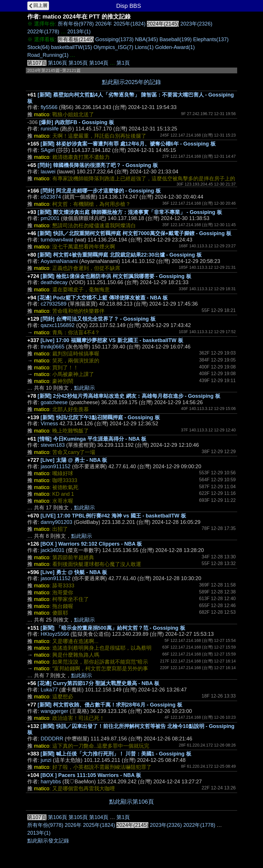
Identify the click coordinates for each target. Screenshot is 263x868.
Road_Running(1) (48, 55)
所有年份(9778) (76, 24)
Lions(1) (144, 47)
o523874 (51, 197)
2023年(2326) (196, 24)
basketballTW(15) (72, 47)
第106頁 (57, 63)
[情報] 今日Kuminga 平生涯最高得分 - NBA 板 (92, 439)
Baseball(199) (175, 39)
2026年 (104, 24)
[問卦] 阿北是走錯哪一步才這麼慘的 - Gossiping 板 (101, 191)
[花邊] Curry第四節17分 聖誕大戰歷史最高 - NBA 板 (99, 683)
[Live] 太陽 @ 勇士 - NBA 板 (74, 460)
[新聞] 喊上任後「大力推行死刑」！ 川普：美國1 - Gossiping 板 (116, 754)
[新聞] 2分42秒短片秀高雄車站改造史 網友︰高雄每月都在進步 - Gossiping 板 (129, 396)
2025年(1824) (129, 24)
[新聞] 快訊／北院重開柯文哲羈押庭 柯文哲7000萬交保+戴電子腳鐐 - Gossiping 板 (135, 233)
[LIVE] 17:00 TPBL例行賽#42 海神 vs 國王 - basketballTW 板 (113, 516)
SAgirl (48, 150)
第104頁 (99, 63)
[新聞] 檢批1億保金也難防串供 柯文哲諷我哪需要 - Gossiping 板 (116, 276)
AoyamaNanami (59, 261)
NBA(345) (146, 39)
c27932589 (54, 304)
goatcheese (54, 402)
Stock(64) (38, 47)
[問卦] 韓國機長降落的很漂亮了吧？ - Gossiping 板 (98, 165)
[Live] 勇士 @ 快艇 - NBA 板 (74, 572)
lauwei (48, 172)
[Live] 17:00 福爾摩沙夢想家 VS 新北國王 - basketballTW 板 (112, 340)
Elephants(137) (211, 39)
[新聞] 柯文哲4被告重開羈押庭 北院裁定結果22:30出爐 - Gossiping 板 (120, 255)
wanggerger (54, 711)
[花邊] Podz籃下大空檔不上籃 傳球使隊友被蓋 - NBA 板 (103, 298)
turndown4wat (57, 240)
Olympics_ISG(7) (113, 47)
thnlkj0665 (53, 347)
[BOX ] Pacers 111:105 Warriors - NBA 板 (91, 775)
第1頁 (123, 63)
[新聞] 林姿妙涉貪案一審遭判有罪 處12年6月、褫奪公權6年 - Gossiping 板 (128, 144)
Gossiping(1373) (114, 39)
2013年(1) (79, 32)
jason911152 (56, 466)
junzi (46, 760)
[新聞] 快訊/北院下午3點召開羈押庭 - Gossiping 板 (100, 417)
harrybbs (51, 782)
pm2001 (50, 218)
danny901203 (56, 522)
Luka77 (49, 690)
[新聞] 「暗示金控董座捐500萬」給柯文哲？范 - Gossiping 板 (113, 628)
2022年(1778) (43, 32)
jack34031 (53, 550)
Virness (49, 424)
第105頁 (78, 63)
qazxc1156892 (58, 325)
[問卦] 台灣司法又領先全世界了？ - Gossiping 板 (98, 319)
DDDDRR (52, 739)
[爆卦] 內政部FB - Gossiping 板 (77, 122)
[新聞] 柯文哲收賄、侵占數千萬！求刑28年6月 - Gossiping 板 (110, 705)
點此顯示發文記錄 (48, 841)
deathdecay (54, 282)
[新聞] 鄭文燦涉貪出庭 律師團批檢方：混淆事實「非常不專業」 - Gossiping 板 (130, 212)
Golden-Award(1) (175, 47)
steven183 (53, 445)
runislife (50, 129)
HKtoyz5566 (55, 634)
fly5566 (49, 107)
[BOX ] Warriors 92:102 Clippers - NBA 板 (91, 544)
